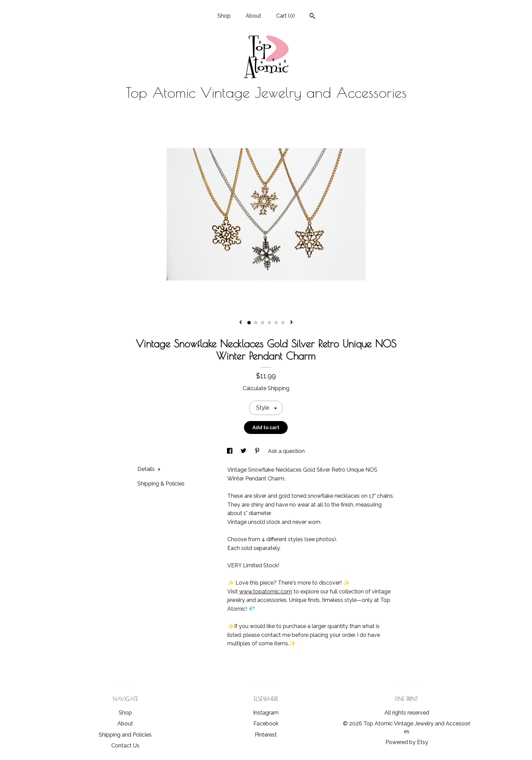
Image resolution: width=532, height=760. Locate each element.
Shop (224, 16)
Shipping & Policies (161, 484)
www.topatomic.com (266, 592)
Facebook (266, 724)
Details (149, 469)
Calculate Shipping (266, 388)
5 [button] (276, 323)
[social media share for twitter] (244, 451)
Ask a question (286, 451)
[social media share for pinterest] (258, 451)
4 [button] (269, 323)
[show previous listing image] (241, 323)
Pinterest (266, 735)
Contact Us (125, 746)
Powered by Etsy (407, 742)
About (253, 16)
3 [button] (263, 323)
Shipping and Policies (125, 735)
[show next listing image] (291, 323)
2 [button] (256, 323)
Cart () (286, 16)
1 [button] (249, 323)
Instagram (266, 713)
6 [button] (283, 323)
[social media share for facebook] (230, 451)
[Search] (312, 17)
